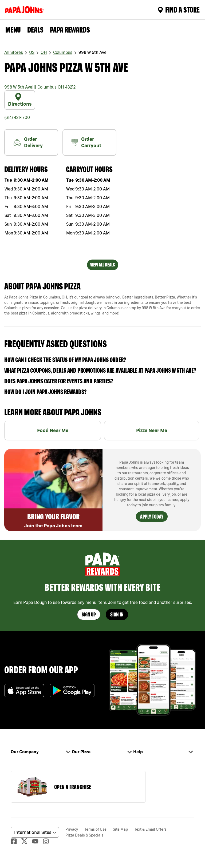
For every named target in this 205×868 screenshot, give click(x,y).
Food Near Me (53, 430)
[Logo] (26, 10)
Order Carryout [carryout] (86, 142)
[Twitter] (27, 841)
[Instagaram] (48, 841)
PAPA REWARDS (70, 30)
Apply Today (152, 517)
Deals (35, 30)
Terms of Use (95, 829)
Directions (20, 100)
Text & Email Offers (150, 829)
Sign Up (89, 614)
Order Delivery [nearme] (28, 142)
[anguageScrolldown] (34, 832)
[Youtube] (37, 841)
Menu (13, 30)
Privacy (72, 829)
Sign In (117, 614)
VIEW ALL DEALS (103, 265)
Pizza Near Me (152, 430)
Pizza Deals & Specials (84, 835)
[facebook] (16, 841)
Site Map (120, 829)
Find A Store (179, 10)
